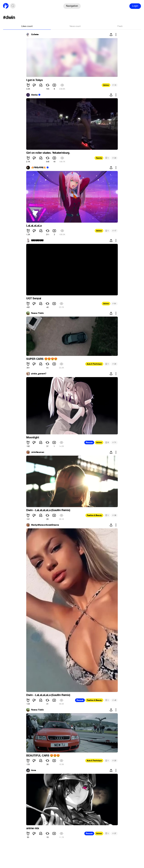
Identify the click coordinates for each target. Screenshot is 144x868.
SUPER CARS (42, 359)
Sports (99, 158)
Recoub (89, 442)
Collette (35, 35)
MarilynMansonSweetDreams (45, 525)
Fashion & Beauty (94, 515)
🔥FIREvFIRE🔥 (39, 168)
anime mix (33, 828)
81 (114, 304)
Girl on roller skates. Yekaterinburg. (48, 153)
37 (114, 833)
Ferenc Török (37, 313)
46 (114, 700)
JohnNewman (38, 452)
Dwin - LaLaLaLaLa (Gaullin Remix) (48, 510)
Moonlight (33, 437)
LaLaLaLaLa (34, 226)
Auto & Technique (94, 364)
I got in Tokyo (34, 80)
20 (114, 158)
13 (114, 85)
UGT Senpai (34, 298)
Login (135, 6)
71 (114, 442)
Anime (106, 85)
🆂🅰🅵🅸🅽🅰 (37, 240)
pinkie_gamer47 (39, 374)
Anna (34, 770)
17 (114, 231)
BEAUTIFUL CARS (43, 756)
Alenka (34, 95)
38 (114, 515)
